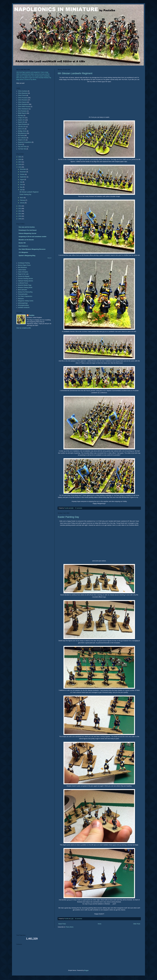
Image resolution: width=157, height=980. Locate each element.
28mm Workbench (23, 109)
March (22, 198)
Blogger (86, 970)
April (21, 190)
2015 (20, 167)
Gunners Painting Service (25, 279)
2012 (20, 211)
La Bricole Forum (23, 283)
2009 (20, 219)
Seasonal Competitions (25, 142)
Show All (49, 258)
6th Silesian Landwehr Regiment (75, 73)
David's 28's (21, 122)
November (23, 172)
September (23, 177)
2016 (20, 164)
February (23, 200)
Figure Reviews (23, 124)
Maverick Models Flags (25, 285)
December (23, 169)
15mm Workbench (23, 104)
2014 (20, 206)
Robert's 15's (22, 140)
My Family (21, 135)
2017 (20, 162)
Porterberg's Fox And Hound (28, 230)
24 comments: (79, 919)
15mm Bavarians (23, 93)
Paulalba (32, 315)
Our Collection (22, 138)
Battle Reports (22, 113)
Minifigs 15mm (22, 131)
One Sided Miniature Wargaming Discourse (32, 249)
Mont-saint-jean (23, 290)
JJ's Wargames (23, 252)
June (22, 185)
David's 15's (21, 120)
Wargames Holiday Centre (26, 301)
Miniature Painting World (25, 288)
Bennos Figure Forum (24, 265)
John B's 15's (22, 127)
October (22, 174)
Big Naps (21, 116)
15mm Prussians (23, 98)
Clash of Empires (23, 272)
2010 (20, 216)
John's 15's (21, 129)
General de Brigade (24, 276)
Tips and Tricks (22, 147)
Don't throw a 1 (23, 246)
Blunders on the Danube (26, 240)
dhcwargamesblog (23, 305)
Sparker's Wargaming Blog (27, 256)
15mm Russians (23, 100)
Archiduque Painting (24, 263)
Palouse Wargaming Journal (27, 233)
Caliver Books (22, 270)
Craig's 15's (21, 118)
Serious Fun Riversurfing (25, 292)
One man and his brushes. (27, 227)
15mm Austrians (23, 91)
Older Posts (137, 924)
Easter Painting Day (68, 517)
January (22, 203)
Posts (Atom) (70, 927)
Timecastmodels (23, 294)
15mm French (22, 95)
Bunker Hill (22, 243)
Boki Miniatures (22, 267)
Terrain (20, 144)
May (21, 187)
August (22, 180)
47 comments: (79, 508)
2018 (20, 159)
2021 (20, 157)
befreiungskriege (23, 303)
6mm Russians (22, 111)
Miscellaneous (22, 133)
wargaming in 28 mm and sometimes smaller (33, 237)
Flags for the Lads (23, 274)
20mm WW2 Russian (24, 107)
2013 (20, 209)
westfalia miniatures (24, 307)
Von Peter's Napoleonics (25, 296)
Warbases (21, 299)
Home (100, 924)
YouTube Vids (22, 149)
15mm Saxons (22, 102)
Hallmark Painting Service (25, 281)
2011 (20, 214)
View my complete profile (24, 328)
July (21, 182)
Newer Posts (62, 924)
